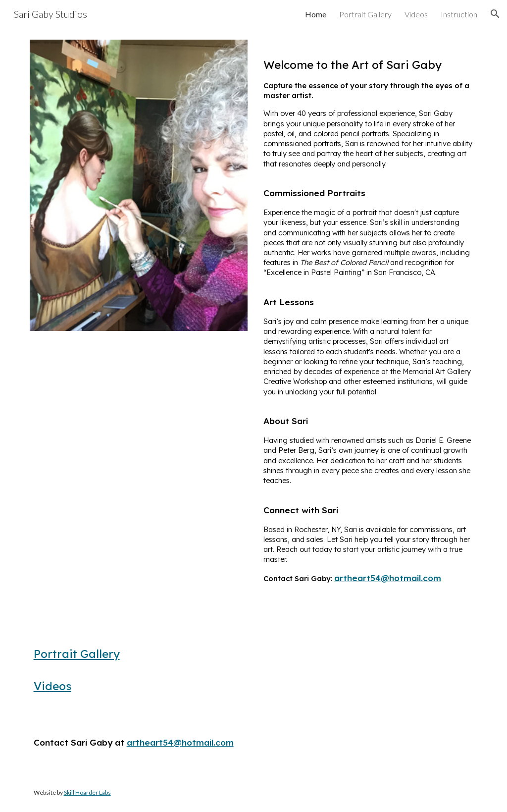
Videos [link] (416, 14)
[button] (495, 14)
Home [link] (316, 14)
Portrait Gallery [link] (365, 14)
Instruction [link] (459, 14)
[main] (369, 322)
